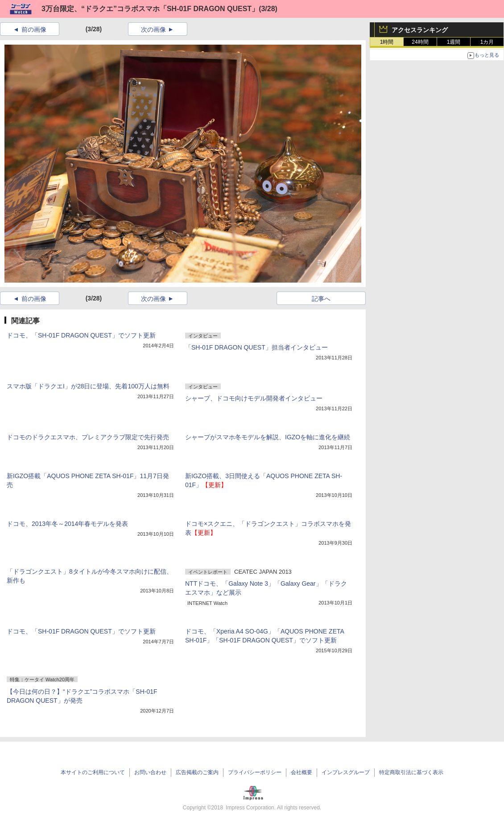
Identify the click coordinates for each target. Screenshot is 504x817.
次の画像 (153, 29)
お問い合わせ (150, 772)
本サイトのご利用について (93, 772)
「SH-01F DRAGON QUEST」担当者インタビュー (256, 347)
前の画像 (34, 29)
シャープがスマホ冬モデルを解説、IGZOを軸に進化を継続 (268, 437)
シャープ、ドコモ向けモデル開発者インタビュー (254, 398)
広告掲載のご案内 (197, 772)
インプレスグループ (346, 772)
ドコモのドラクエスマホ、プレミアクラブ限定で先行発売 (88, 437)
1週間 (454, 42)
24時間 (420, 42)
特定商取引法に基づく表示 (411, 772)
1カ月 (487, 42)
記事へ (321, 299)
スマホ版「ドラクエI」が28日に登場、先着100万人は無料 (88, 386)
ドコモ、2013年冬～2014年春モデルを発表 (67, 524)
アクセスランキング (420, 30)
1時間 (387, 42)
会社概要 (302, 772)
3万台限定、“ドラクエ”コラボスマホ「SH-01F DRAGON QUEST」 (150, 9)
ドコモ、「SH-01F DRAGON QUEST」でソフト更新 (81, 335)
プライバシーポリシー (255, 772)
